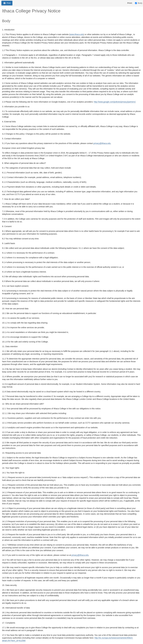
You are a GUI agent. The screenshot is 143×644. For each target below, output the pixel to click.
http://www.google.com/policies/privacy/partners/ (115, 102)
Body (139, 3)
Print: (130, 3)
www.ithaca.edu (77, 34)
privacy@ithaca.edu (102, 143)
